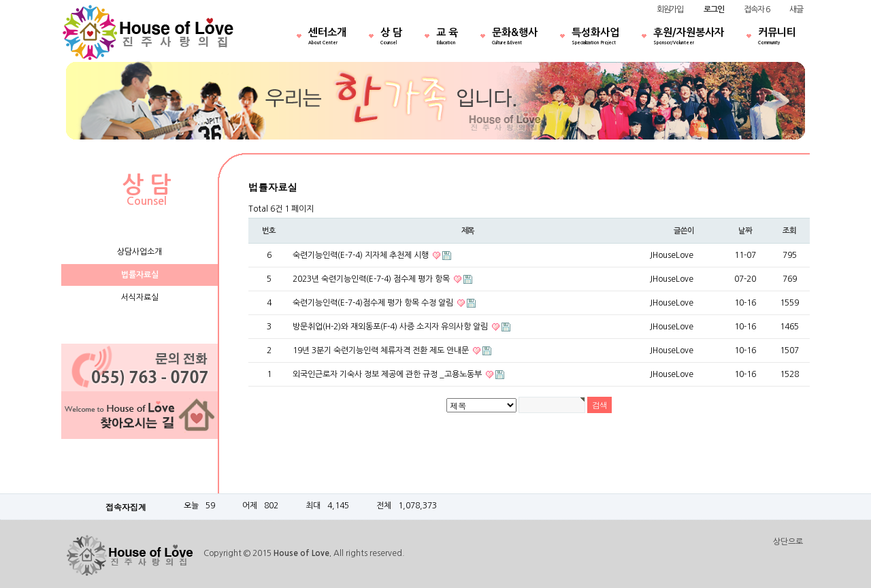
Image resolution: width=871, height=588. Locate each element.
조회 (789, 231)
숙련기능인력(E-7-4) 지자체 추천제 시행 (362, 255)
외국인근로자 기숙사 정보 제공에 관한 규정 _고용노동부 (388, 374)
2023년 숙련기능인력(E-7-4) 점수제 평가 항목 (372, 279)
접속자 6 (756, 10)
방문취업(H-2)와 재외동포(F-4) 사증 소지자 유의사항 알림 (391, 327)
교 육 (447, 37)
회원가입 (670, 10)
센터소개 (327, 37)
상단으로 (788, 542)
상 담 (391, 37)
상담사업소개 (139, 252)
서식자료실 (140, 297)
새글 (796, 10)
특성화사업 (595, 37)
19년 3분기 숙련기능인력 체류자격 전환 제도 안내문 (382, 350)
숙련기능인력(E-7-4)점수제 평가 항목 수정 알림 (374, 303)
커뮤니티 (777, 37)
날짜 (745, 231)
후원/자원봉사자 (689, 37)
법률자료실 (140, 275)
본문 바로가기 (0, 0)
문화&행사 (515, 37)
